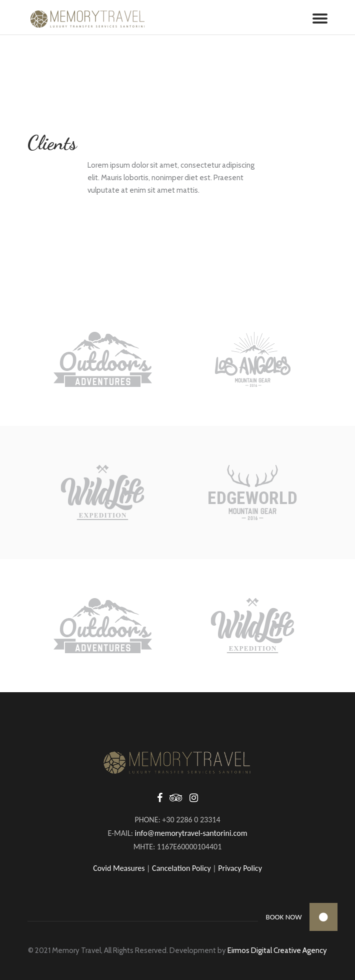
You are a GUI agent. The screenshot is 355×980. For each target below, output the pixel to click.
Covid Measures (119, 868)
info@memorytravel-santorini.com (191, 833)
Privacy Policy (240, 868)
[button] (323, 917)
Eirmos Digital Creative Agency (277, 950)
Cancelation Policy (181, 868)
